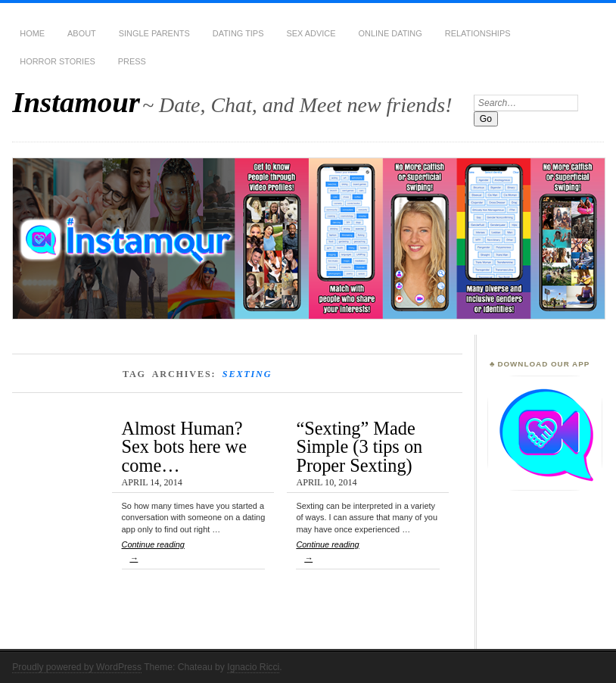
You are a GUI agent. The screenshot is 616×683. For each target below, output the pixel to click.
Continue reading (194, 555)
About (82, 33)
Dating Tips (238, 33)
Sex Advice (311, 33)
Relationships (478, 33)
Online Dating (390, 33)
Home (32, 33)
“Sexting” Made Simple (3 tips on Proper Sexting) (359, 447)
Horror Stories (57, 61)
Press (132, 61)
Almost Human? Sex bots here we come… (184, 447)
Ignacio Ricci (253, 667)
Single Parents (154, 33)
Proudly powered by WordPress (77, 667)
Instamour (76, 102)
